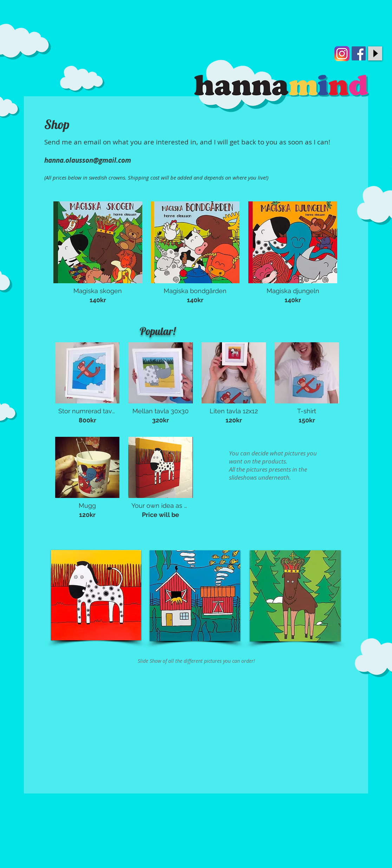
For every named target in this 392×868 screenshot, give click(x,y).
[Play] (375, 53)
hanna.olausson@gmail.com (88, 160)
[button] (98, 255)
